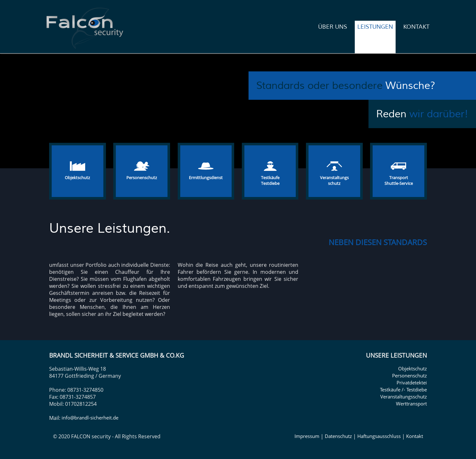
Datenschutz (338, 436)
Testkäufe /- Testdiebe (403, 390)
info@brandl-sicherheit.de (90, 418)
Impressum (307, 436)
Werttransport (411, 404)
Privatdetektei (412, 382)
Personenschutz (409, 375)
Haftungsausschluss (379, 436)
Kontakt (415, 436)
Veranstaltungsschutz (404, 397)
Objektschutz (413, 368)
